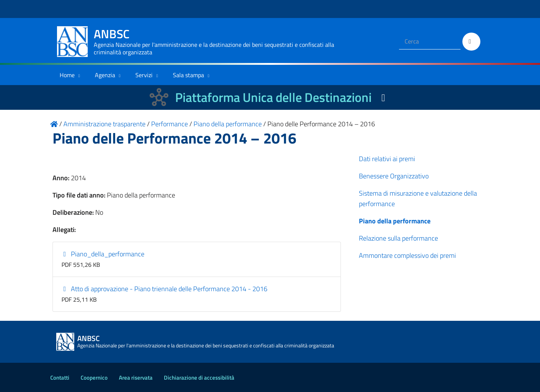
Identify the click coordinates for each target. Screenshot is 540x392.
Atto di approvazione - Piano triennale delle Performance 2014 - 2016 (165, 289)
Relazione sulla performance (398, 238)
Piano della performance (395, 221)
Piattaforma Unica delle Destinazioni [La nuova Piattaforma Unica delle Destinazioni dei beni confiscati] (273, 97)
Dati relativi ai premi (387, 159)
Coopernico (94, 378)
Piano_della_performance (103, 254)
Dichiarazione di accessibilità (199, 378)
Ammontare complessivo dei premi (407, 255)
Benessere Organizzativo (394, 176)
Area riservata (136, 378)
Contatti (60, 378)
